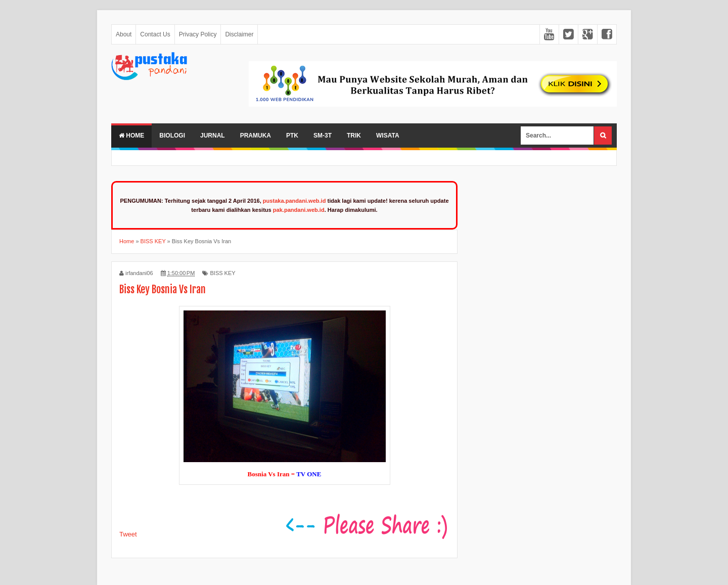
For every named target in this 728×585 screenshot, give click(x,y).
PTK (292, 136)
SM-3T (323, 136)
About (124, 34)
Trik (354, 136)
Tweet (128, 534)
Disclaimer (239, 34)
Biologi (172, 136)
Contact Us (155, 34)
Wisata (388, 136)
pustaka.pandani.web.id (294, 201)
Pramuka (256, 136)
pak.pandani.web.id (299, 210)
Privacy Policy (198, 34)
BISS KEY (222, 273)
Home (131, 136)
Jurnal (213, 136)
